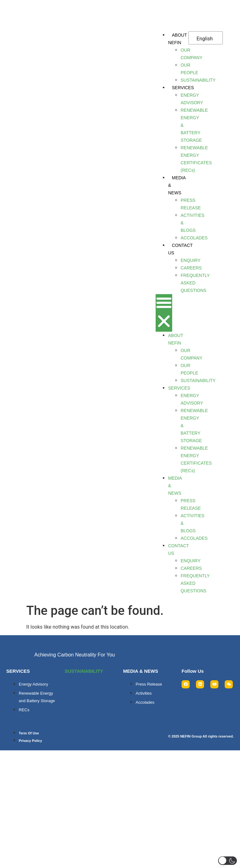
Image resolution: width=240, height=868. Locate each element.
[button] (164, 313)
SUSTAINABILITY (84, 671)
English (205, 39)
